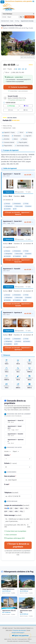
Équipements (9, 192)
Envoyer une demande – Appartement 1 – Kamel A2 (18, 213)
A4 (23, 69)
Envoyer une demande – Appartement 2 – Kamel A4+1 (18, 261)
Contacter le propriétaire (18, 87)
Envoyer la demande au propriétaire (18, 545)
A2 (16, 69)
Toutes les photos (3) (28, 57)
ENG (17, 508)
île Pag (17, 21)
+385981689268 (9, 103)
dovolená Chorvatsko (24, 641)
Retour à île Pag (7, 126)
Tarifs (28, 192)
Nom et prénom (10, 476)
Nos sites (14, 639)
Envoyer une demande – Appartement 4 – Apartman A (18, 349)
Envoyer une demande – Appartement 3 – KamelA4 (18, 305)
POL (22, 511)
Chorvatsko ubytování (12, 641)
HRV (17, 511)
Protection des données (19, 630)
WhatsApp (11, 106)
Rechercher (29, 17)
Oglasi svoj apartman (20, 636)
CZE (12, 508)
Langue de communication (17, 505)
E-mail (7, 484)
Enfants (11, 463)
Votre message (13, 515)
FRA (7, 508)
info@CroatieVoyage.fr (18, 633)
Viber (26, 106)
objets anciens (8, 639)
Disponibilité (19, 192)
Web (26, 110)
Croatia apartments (22, 639)
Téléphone (11, 493)
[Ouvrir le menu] (2, 2)
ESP (7, 511)
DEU (22, 508)
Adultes (7, 455)
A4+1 (20, 69)
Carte (11, 110)
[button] (18, 119)
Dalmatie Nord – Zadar (7, 21)
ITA (27, 508)
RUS (12, 511)
